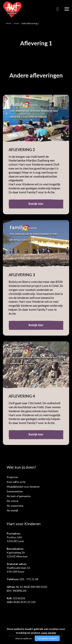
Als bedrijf (12, 510)
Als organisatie (15, 506)
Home (8, 23)
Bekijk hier (36, 204)
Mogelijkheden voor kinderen (23, 487)
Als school (12, 501)
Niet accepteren (24, 638)
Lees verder (49, 633)
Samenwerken (15, 491)
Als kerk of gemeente (19, 496)
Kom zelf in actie (16, 482)
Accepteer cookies (47, 638)
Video (16, 23)
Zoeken (58, 10)
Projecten (12, 477)
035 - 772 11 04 (29, 579)
